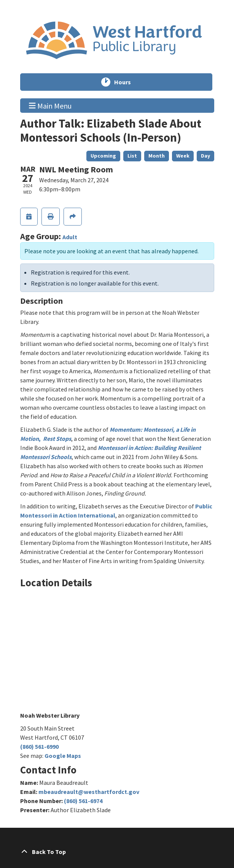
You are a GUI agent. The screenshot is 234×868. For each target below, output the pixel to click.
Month (157, 156)
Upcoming (103, 156)
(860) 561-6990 (39, 746)
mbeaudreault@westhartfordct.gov (89, 792)
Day (205, 156)
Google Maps (63, 756)
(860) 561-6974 (83, 801)
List (132, 156)
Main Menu (50, 105)
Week (183, 156)
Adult (70, 237)
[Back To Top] (117, 852)
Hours (126, 82)
